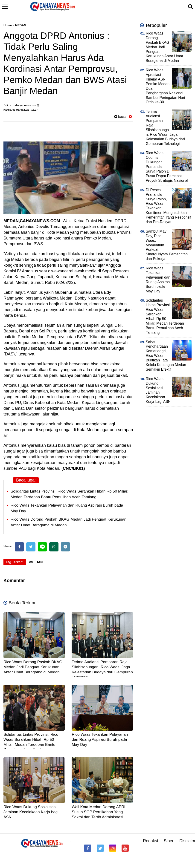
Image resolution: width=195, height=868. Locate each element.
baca (120, 117)
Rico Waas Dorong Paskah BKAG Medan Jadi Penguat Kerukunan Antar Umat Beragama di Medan (33, 667)
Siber (169, 841)
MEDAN (21, 25)
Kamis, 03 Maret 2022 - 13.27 (21, 110)
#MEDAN (36, 562)
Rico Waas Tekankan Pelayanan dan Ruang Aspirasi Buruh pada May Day (100, 740)
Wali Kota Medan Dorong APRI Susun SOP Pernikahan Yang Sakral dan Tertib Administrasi (98, 812)
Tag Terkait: (15, 562)
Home (8, 25)
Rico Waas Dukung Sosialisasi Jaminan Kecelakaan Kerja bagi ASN (31, 812)
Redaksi (150, 841)
